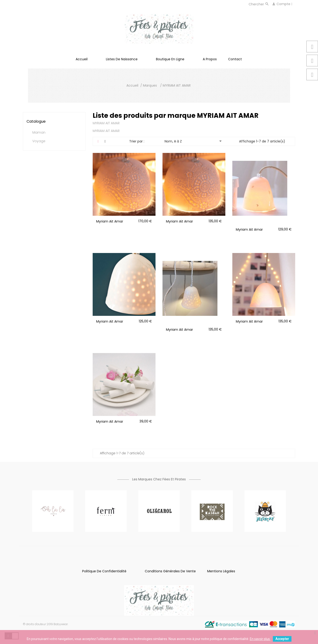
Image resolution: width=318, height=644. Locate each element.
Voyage (39, 141)
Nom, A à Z (194, 141)
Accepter (282, 639)
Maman (39, 133)
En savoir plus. (260, 639)
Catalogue (36, 121)
